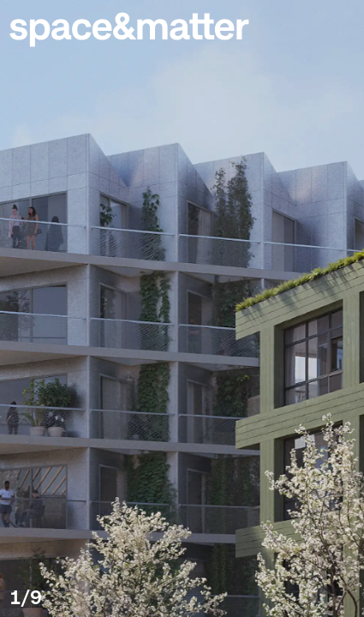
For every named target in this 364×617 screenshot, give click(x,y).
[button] (340, 24)
